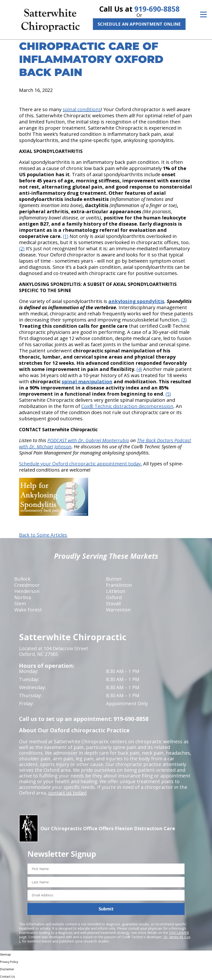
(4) (139, 369)
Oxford (114, 597)
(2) (22, 249)
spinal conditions (82, 109)
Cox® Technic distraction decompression (127, 406)
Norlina (23, 597)
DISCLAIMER (179, 933)
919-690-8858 (157, 9)
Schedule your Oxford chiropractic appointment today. (81, 464)
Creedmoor (27, 585)
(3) (184, 320)
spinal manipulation (87, 381)
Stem (20, 604)
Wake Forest (28, 610)
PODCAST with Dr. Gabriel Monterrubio (88, 440)
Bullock (22, 579)
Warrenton (118, 610)
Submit (106, 909)
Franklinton (119, 585)
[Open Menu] (203, 14)
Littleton (116, 591)
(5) (168, 394)
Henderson (27, 591)
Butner (114, 579)
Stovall (113, 604)
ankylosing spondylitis (136, 301)
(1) (66, 236)
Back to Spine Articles (43, 535)
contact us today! (68, 793)
